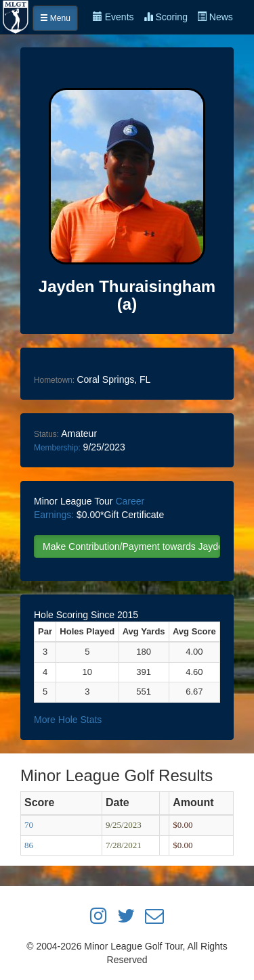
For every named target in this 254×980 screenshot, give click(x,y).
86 (29, 845)
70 (29, 825)
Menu (55, 18)
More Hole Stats (68, 720)
